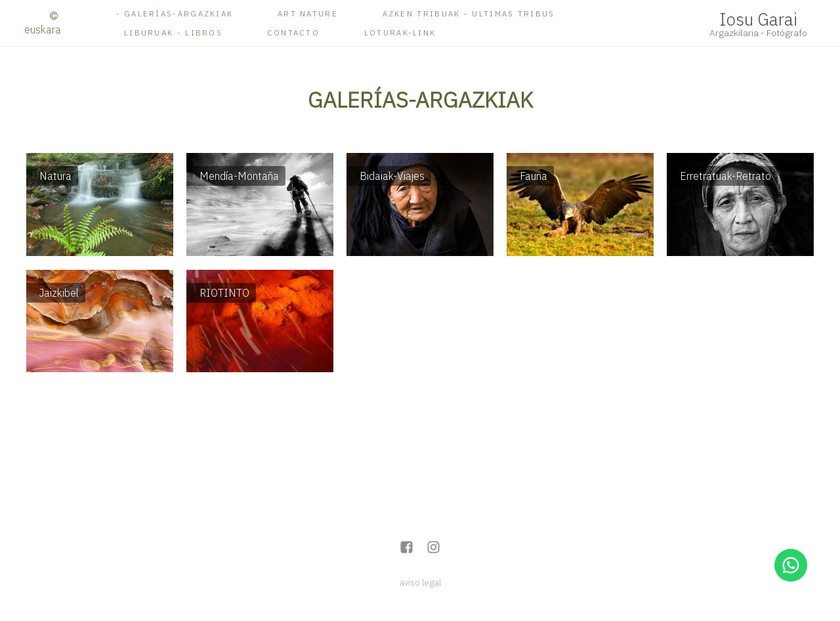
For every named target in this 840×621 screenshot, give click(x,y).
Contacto (293, 32)
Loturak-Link (400, 32)
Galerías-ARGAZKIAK (178, 13)
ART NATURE (308, 13)
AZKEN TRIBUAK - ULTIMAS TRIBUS (469, 13)
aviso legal (420, 582)
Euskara (43, 30)
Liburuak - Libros (173, 32)
